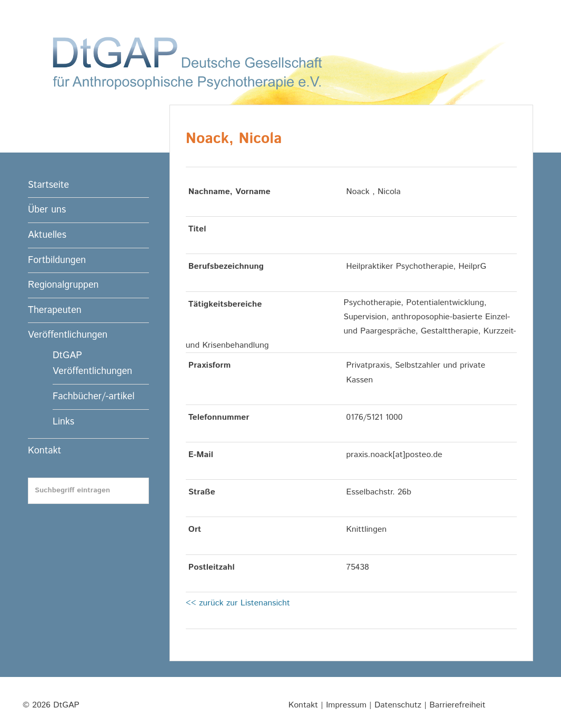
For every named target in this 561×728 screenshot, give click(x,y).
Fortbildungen (57, 260)
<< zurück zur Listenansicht (238, 603)
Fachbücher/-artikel (93, 397)
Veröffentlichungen (68, 335)
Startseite (48, 185)
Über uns (47, 210)
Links (63, 422)
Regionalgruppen (63, 285)
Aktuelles (47, 235)
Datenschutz (398, 705)
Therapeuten (55, 310)
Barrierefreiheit (457, 705)
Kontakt (44, 451)
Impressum (346, 705)
